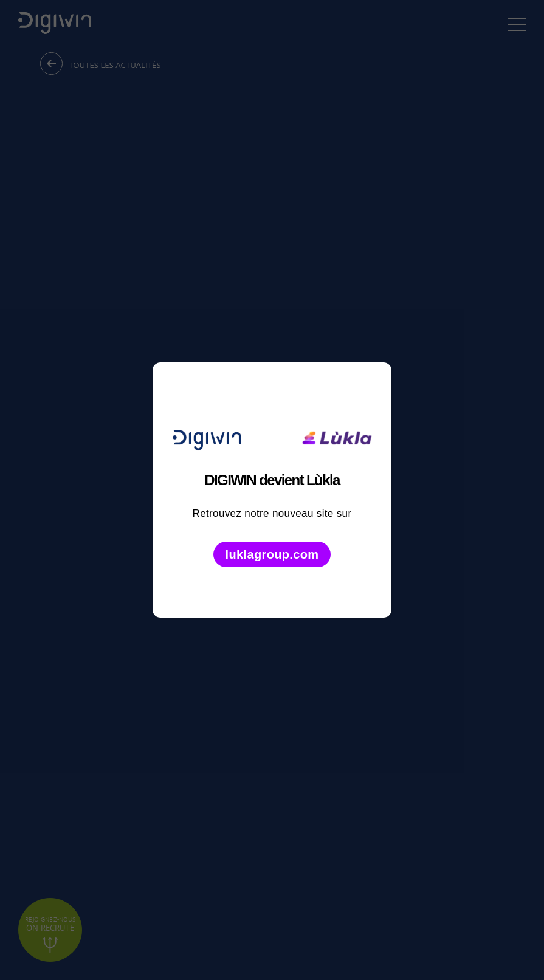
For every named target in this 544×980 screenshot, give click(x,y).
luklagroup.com (272, 554)
